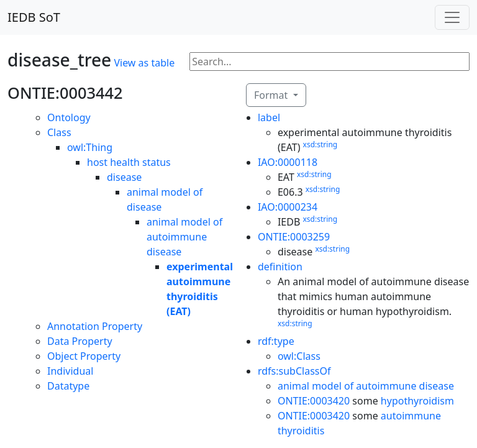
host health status (129, 162)
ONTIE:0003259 (294, 237)
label (269, 117)
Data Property (80, 341)
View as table (144, 63)
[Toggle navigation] (452, 17)
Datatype (68, 386)
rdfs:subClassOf (294, 371)
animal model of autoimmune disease (184, 237)
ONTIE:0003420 (314, 401)
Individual (70, 371)
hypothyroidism (417, 401)
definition (280, 267)
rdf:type (276, 341)
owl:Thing (90, 147)
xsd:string (320, 144)
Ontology (69, 117)
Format (272, 95)
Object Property (84, 356)
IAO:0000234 (288, 207)
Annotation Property (95, 326)
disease (124, 177)
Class (59, 132)
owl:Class (299, 356)
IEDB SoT (34, 17)
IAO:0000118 (288, 162)
